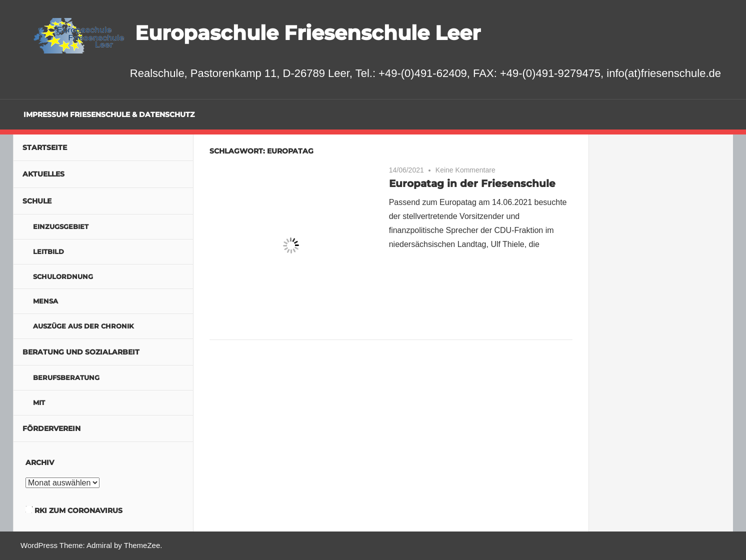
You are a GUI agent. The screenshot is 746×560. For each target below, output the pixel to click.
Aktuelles (43, 174)
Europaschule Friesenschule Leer (308, 33)
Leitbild (48, 251)
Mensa (45, 301)
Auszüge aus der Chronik (83, 326)
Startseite (45, 147)
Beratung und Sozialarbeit (81, 352)
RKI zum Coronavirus (78, 510)
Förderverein (51, 428)
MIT (39, 402)
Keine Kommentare (465, 170)
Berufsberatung (66, 377)
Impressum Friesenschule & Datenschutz (109, 114)
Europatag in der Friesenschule (472, 183)
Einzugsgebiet (61, 226)
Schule (37, 201)
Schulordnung (63, 276)
